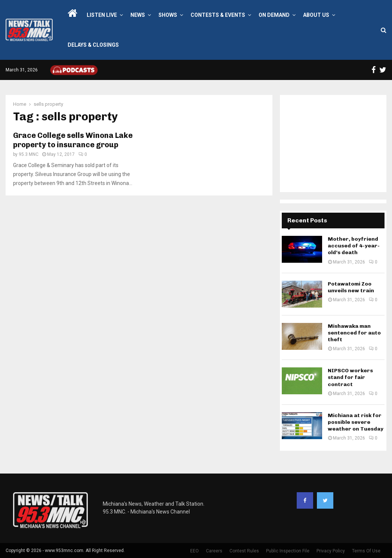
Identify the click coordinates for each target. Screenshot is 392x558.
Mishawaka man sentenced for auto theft (354, 333)
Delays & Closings (93, 45)
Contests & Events (218, 15)
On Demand (274, 15)
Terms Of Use (366, 551)
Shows (168, 15)
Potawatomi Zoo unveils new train (351, 287)
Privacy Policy (331, 551)
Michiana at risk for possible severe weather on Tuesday (356, 422)
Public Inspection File (288, 551)
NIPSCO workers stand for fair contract (350, 377)
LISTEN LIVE (102, 15)
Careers (214, 551)
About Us (316, 15)
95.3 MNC (29, 154)
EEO (195, 551)
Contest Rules (244, 551)
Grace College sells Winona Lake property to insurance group (73, 140)
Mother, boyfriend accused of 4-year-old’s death (354, 246)
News (138, 15)
